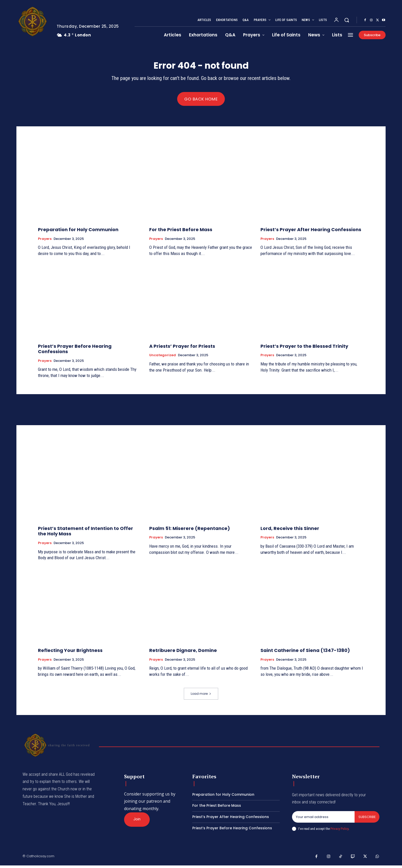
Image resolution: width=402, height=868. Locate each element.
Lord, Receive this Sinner (290, 531)
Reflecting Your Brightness (70, 653)
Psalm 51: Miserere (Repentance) (190, 531)
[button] (347, 20)
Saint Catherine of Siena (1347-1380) (305, 653)
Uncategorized (163, 358)
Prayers (45, 241)
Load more (201, 696)
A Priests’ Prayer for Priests (182, 348)
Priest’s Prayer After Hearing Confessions (311, 232)
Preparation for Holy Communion (78, 232)
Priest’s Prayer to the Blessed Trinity (304, 348)
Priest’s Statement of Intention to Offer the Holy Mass (86, 533)
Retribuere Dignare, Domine (183, 653)
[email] (323, 819)
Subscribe (367, 819)
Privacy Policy (339, 831)
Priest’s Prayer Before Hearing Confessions (75, 351)
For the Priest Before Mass (181, 232)
